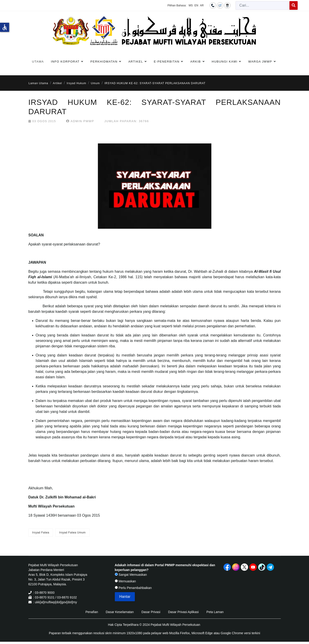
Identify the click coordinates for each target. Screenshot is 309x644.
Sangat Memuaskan (131, 575)
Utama (38, 62)
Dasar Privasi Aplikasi (183, 612)
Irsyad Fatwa (41, 533)
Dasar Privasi (151, 612)
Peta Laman (215, 612)
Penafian (92, 612)
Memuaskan (125, 581)
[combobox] (263, 5)
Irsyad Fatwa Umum (72, 533)
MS (191, 5)
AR (202, 5)
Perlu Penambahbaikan (133, 588)
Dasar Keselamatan (120, 612)
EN (196, 5)
